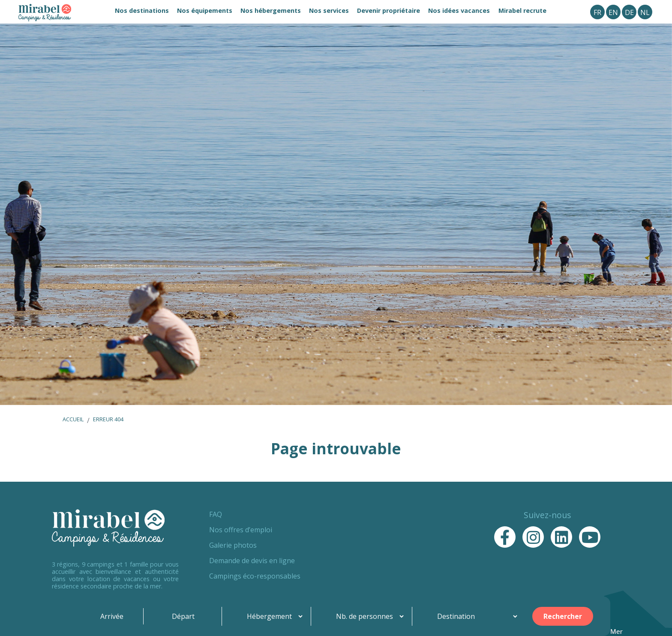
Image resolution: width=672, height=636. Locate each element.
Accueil (73, 419)
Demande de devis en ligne (252, 561)
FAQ (216, 514)
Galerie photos (233, 545)
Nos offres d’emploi (241, 530)
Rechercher (563, 616)
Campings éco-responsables (255, 576)
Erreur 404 (108, 419)
